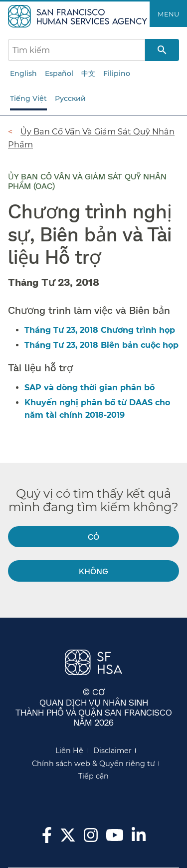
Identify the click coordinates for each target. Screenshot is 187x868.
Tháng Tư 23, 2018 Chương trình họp (100, 330)
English (23, 73)
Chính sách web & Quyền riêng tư (93, 764)
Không (93, 571)
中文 (88, 73)
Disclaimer (112, 751)
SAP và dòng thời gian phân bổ (90, 388)
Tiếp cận (93, 776)
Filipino (117, 73)
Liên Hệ (69, 751)
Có (93, 536)
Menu (168, 14)
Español (59, 73)
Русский (70, 98)
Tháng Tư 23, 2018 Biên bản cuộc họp (101, 345)
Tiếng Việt (28, 98)
